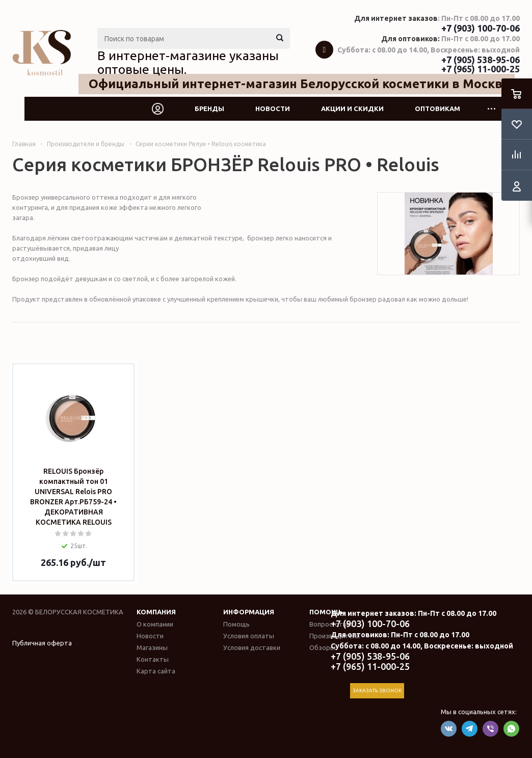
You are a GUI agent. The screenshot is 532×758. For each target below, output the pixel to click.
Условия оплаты (249, 636)
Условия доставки (252, 647)
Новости (273, 109)
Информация (249, 612)
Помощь (326, 612)
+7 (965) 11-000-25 (481, 69)
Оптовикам (437, 109)
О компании (155, 624)
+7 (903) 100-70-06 (481, 28)
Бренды (209, 109)
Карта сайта (156, 671)
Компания (156, 612)
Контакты (153, 659)
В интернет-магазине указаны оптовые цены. (188, 63)
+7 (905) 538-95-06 (481, 60)
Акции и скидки (352, 109)
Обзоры (322, 647)
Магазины (152, 647)
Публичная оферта (42, 643)
